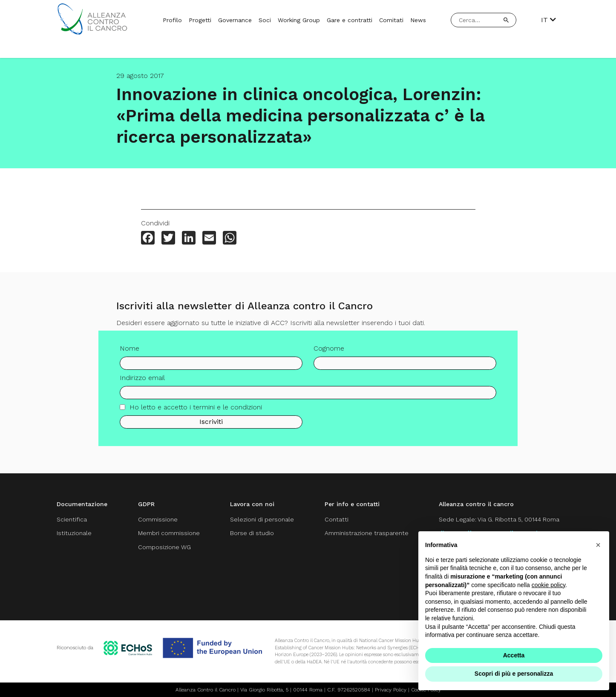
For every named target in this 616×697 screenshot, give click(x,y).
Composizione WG (164, 547)
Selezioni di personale (262, 519)
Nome (130, 351)
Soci (265, 20)
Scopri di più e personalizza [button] (514, 674)
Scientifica (72, 519)
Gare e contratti (350, 20)
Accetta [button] (514, 655)
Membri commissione (169, 533)
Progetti (200, 20)
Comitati (391, 20)
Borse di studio (252, 533)
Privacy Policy (391, 690)
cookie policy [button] (548, 585)
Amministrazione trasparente (367, 533)
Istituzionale (74, 533)
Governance (235, 20)
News (418, 20)
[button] (598, 545)
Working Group (299, 20)
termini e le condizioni (227, 410)
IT (548, 20)
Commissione (158, 519)
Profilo (172, 20)
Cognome (329, 351)
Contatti (337, 519)
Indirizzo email (142, 380)
